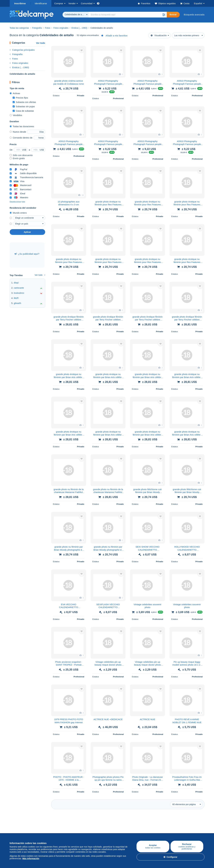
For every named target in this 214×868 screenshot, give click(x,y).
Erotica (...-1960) (19, 67)
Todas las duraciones (22, 126)
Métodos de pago (148, 831)
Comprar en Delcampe (21, 824)
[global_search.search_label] (128, 15)
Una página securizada (151, 824)
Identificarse (41, 3)
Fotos (14, 59)
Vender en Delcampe (53, 824)
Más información (31, 858)
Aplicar (27, 232)
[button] (164, 15)
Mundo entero (18, 213)
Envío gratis (17, 158)
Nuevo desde (18, 132)
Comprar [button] (59, 3)
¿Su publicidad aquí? (27, 254)
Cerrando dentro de (21, 138)
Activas (15, 93)
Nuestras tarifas (50, 831)
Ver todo (40, 43)
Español (198, 3)
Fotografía (16, 54)
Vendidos (16, 115)
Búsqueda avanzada (194, 15)
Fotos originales (19, 63)
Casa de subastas (23, 111)
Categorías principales (22, 50)
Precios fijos (20, 98)
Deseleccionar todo (17, 202)
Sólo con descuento (21, 155)
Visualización (159, 35)
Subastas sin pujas (24, 106)
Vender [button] (72, 3)
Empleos (113, 831)
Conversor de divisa (182, 824)
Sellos (13, 831)
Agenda (79, 831)
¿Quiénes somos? (116, 824)
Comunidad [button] (87, 3)
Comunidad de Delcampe (87, 824)
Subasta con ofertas (24, 102)
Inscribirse (20, 3)
